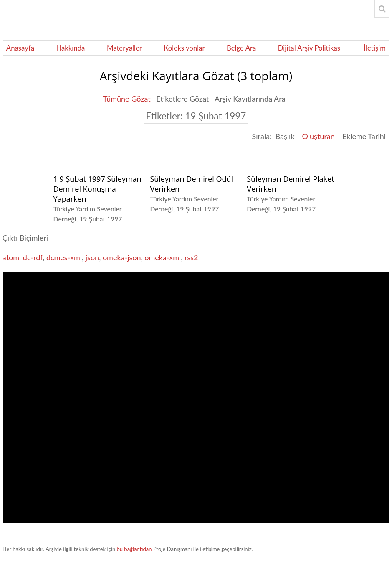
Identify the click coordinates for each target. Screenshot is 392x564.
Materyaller (124, 48)
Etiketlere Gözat (182, 99)
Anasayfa (20, 48)
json (92, 257)
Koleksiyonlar (184, 48)
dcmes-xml (64, 257)
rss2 (191, 257)
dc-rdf (33, 257)
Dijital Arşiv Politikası (310, 48)
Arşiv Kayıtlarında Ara (250, 99)
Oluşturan (319, 136)
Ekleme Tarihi (364, 136)
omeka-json (122, 257)
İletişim (375, 48)
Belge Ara (241, 48)
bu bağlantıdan (134, 549)
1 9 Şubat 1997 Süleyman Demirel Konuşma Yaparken (97, 189)
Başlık (285, 136)
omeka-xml (163, 257)
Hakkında (70, 48)
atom (11, 257)
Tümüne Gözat (126, 99)
